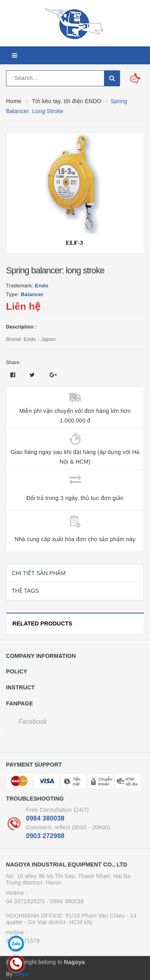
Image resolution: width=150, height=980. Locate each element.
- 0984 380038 (65, 901)
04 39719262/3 (25, 901)
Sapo (21, 974)
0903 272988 (45, 836)
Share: (13, 363)
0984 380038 (45, 818)
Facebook (33, 722)
